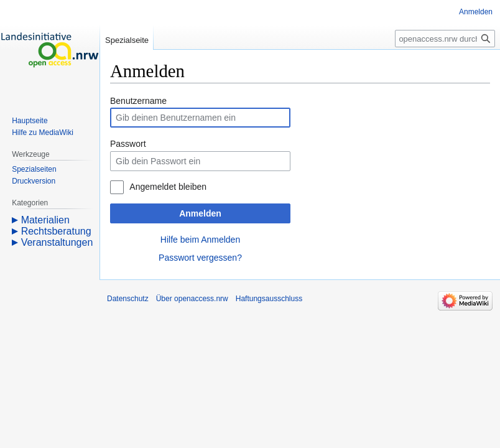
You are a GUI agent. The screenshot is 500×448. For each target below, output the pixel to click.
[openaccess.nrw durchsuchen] (445, 39)
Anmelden (200, 213)
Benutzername (138, 101)
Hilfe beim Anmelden (200, 240)
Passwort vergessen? (200, 258)
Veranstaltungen (57, 242)
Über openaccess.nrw (192, 299)
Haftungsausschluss (269, 299)
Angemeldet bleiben (168, 187)
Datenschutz (128, 299)
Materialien (45, 220)
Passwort (128, 144)
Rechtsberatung (56, 231)
